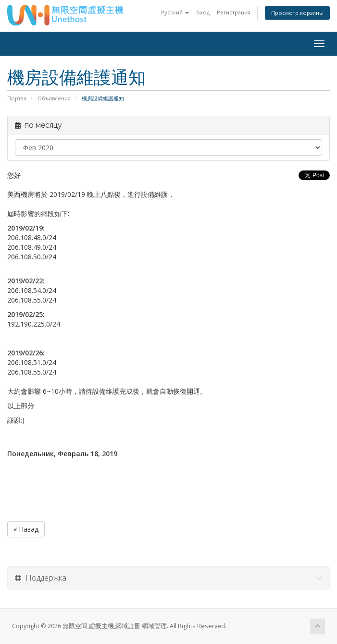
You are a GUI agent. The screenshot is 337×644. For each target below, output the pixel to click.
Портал (17, 98)
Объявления (54, 98)
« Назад (26, 529)
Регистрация (234, 12)
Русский (175, 12)
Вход (203, 12)
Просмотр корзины (297, 13)
